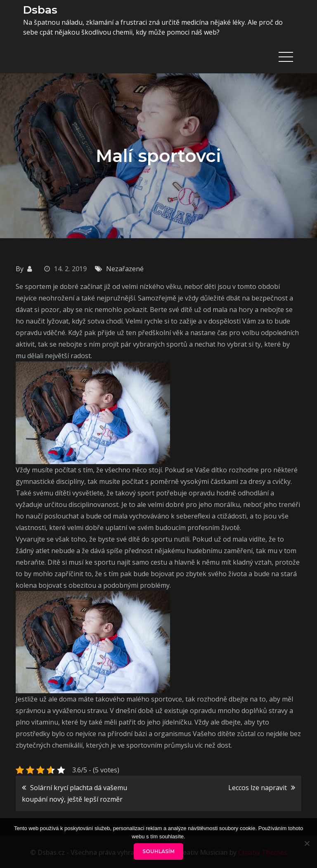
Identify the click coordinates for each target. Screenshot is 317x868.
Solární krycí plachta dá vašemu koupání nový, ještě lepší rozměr (75, 793)
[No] (307, 843)
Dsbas (39, 9)
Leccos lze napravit (258, 787)
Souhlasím (158, 851)
